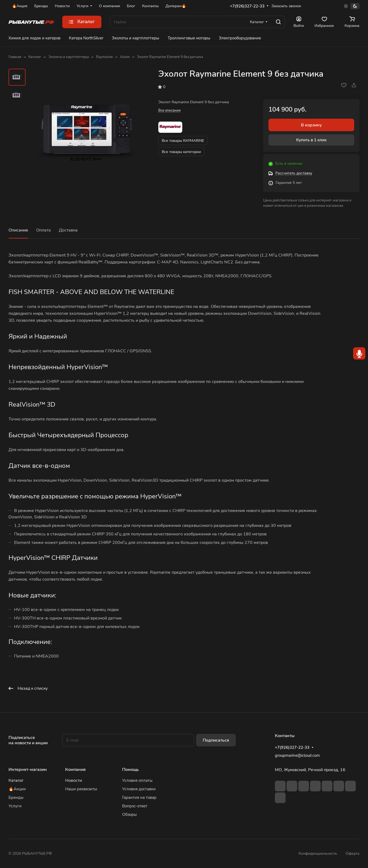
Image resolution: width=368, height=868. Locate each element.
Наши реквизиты (81, 789)
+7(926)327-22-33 (247, 6)
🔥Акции (17, 789)
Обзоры (129, 815)
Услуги (15, 806)
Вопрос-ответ (135, 806)
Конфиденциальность (318, 853)
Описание (18, 230)
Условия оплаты (137, 780)
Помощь (131, 770)
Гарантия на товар (139, 797)
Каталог (16, 780)
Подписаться (216, 740)
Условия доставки (139, 789)
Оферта (353, 853)
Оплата (44, 230)
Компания (75, 770)
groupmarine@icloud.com (297, 755)
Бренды (16, 797)
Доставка (68, 230)
